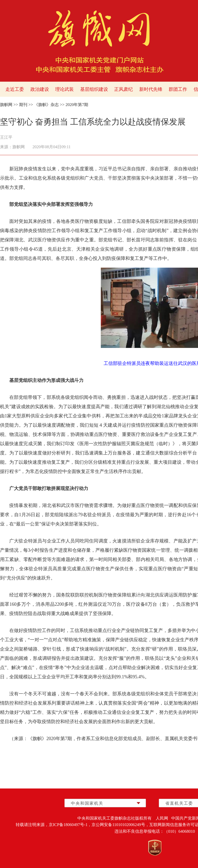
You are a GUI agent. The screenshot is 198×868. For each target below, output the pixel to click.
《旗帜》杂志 (46, 105)
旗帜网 (6, 105)
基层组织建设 (94, 89)
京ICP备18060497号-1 (68, 825)
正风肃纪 (123, 89)
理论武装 (64, 89)
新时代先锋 (151, 89)
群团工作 (178, 89)
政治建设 (40, 89)
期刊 (23, 105)
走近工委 (15, 89)
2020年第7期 (77, 105)
